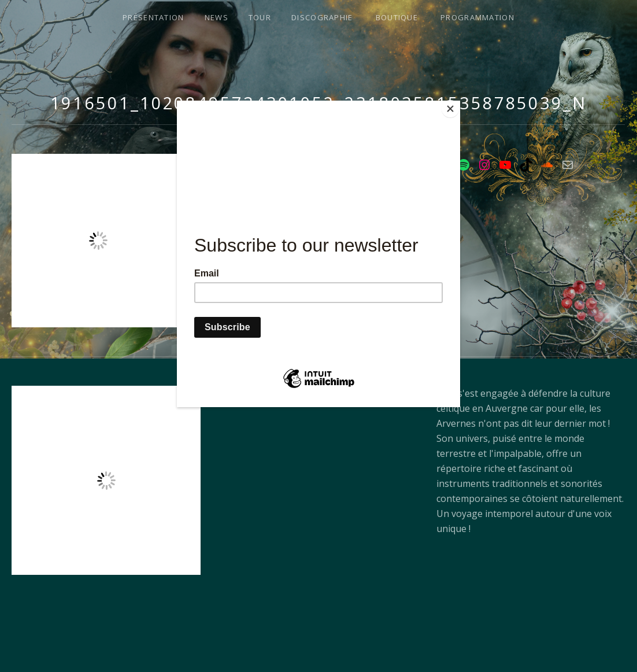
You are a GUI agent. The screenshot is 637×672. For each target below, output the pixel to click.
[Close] (457, 104)
